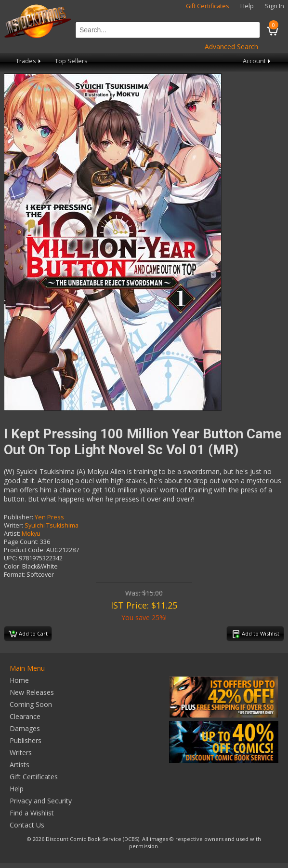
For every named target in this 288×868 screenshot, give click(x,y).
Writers (21, 753)
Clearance (25, 716)
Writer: (13, 525)
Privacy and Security (41, 801)
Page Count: (21, 542)
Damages (25, 728)
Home (19, 680)
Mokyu (31, 534)
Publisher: (19, 517)
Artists (20, 765)
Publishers (26, 740)
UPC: (11, 558)
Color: (12, 566)
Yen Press (49, 517)
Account (257, 61)
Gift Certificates (208, 6)
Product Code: (24, 550)
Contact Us (27, 825)
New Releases (32, 692)
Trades (29, 61)
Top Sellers (71, 61)
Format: (14, 575)
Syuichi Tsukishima (52, 525)
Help (247, 6)
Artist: (12, 534)
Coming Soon (31, 704)
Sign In (275, 6)
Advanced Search (231, 47)
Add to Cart (28, 634)
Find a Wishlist (32, 813)
